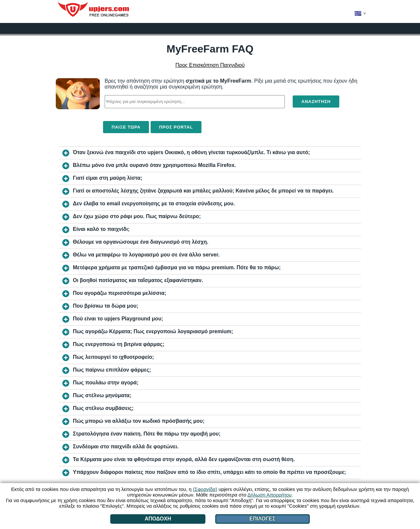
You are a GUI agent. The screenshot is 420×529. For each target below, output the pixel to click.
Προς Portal (176, 127)
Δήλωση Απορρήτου (269, 495)
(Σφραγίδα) (205, 489)
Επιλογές (262, 519)
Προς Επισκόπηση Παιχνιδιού (210, 65)
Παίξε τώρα (126, 127)
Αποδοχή (158, 519)
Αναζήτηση (316, 102)
